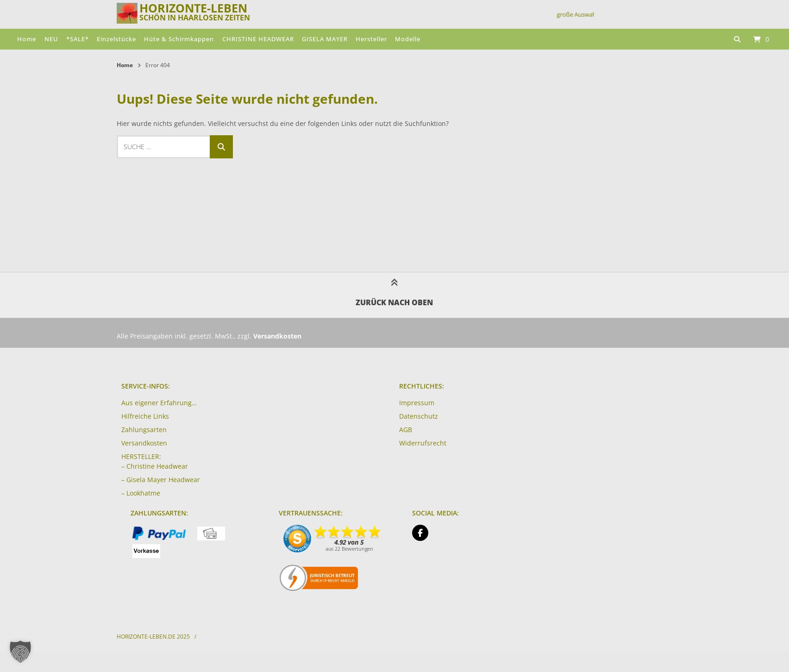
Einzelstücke (116, 39)
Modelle (408, 39)
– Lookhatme (141, 493)
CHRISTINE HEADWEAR (258, 39)
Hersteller (371, 39)
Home (27, 39)
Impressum (417, 403)
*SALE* (78, 39)
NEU (51, 39)
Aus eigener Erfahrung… (159, 403)
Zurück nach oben (394, 295)
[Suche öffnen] (737, 39)
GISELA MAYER (325, 39)
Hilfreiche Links (145, 416)
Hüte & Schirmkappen (179, 39)
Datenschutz (419, 416)
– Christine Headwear (155, 466)
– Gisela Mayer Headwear (161, 480)
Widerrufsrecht (423, 443)
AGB (406, 430)
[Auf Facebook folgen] (420, 533)
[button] (20, 652)
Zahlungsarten (144, 430)
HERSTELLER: (141, 456)
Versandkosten (144, 443)
